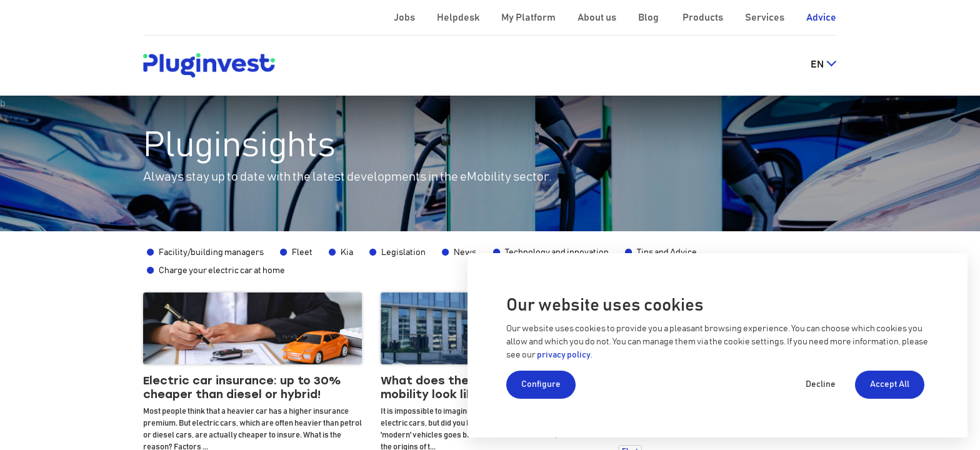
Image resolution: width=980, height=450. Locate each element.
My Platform (528, 17)
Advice (821, 17)
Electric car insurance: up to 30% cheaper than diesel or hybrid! (242, 388)
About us (598, 17)
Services (766, 17)
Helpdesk (459, 17)
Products (704, 17)
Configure (541, 384)
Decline (821, 384)
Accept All (890, 384)
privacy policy (564, 355)
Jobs (405, 17)
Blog (649, 17)
